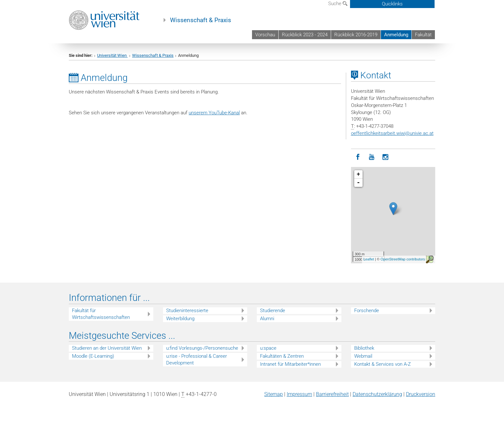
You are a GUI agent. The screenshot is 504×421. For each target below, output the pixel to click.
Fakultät (423, 35)
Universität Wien (112, 55)
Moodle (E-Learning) (93, 356)
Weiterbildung (180, 319)
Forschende (367, 311)
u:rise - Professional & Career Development (197, 360)
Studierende (273, 311)
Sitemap (274, 394)
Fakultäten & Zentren (282, 356)
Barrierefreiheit (332, 394)
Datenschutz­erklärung (377, 394)
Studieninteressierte (187, 311)
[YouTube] (372, 157)
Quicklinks (392, 4)
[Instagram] (386, 157)
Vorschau (265, 35)
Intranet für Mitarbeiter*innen (290, 364)
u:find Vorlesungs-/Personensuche (202, 348)
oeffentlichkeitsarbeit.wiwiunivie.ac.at (392, 133)
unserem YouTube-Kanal (214, 113)
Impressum (299, 394)
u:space (268, 348)
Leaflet (369, 259)
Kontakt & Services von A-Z (382, 364)
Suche (338, 4)
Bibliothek (364, 348)
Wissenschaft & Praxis (201, 20)
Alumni (267, 319)
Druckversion (421, 394)
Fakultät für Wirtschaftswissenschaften (101, 314)
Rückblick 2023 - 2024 (305, 35)
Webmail (363, 356)
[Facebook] (358, 157)
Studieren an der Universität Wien (107, 348)
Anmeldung (396, 35)
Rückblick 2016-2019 (356, 35)
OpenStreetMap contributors (403, 259)
